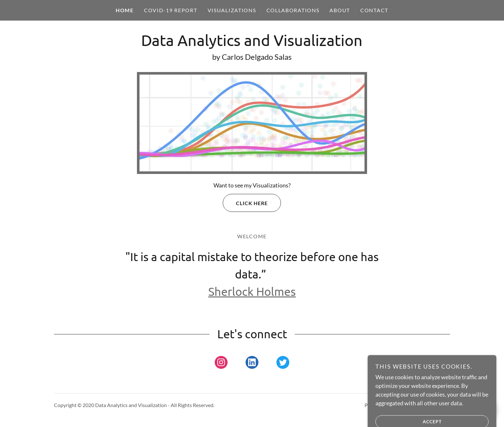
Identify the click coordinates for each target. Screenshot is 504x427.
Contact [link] (374, 10)
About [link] (340, 10)
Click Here (245, 203)
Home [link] (125, 10)
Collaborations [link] (293, 10)
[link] (252, 44)
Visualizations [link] (232, 10)
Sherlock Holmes (252, 291)
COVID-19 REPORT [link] (171, 10)
